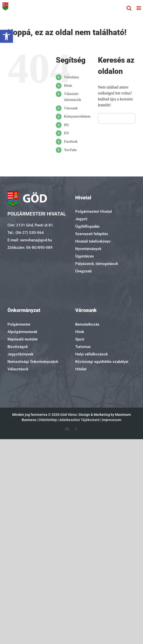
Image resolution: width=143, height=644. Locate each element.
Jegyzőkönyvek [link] (20, 354)
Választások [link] (18, 369)
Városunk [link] (71, 108)
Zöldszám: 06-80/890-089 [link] (30, 248)
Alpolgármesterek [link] (22, 332)
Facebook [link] (71, 142)
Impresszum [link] (112, 420)
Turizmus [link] (83, 347)
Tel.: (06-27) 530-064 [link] (26, 233)
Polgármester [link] (19, 324)
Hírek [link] (68, 86)
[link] (6, 36)
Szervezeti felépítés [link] (92, 234)
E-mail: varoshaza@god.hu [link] (30, 240)
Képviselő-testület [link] (23, 339)
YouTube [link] (70, 150)
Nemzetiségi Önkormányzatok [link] (33, 362)
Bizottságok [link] (18, 347)
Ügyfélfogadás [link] (87, 226)
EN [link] (66, 133)
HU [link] (67, 125)
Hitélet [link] (81, 369)
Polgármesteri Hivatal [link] (94, 212)
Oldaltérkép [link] (48, 420)
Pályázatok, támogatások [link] (97, 264)
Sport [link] (80, 339)
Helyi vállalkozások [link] (92, 354)
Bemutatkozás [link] (87, 324)
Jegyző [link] (81, 219)
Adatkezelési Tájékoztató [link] (79, 420)
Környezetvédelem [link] (77, 116)
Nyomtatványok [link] (88, 249)
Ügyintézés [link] (85, 256)
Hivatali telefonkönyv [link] (93, 241)
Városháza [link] (71, 77)
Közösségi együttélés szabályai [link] (102, 362)
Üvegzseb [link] (83, 271)
